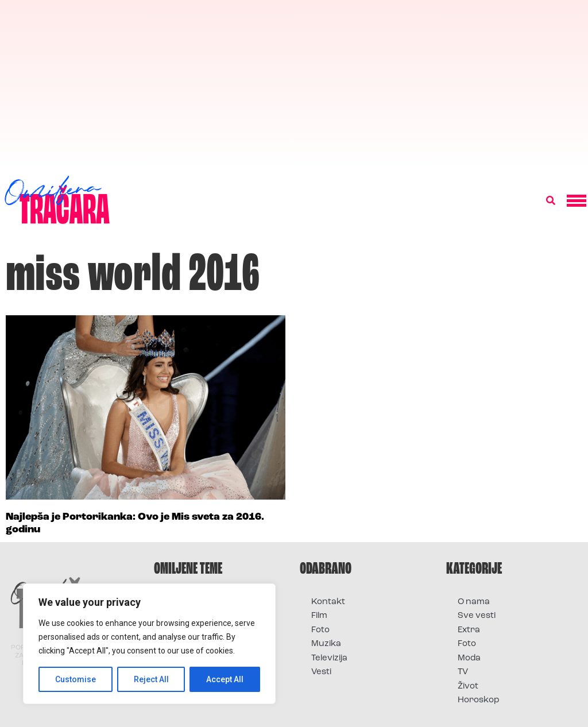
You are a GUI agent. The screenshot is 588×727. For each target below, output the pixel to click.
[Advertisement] (294, 86)
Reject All (151, 679)
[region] (149, 644)
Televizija (329, 658)
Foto (320, 630)
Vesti (321, 672)
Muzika (326, 644)
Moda (469, 658)
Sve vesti (477, 616)
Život (468, 687)
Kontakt (328, 602)
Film (319, 616)
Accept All (225, 679)
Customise (76, 679)
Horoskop (479, 700)
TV (463, 672)
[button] (551, 201)
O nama (474, 602)
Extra (469, 630)
